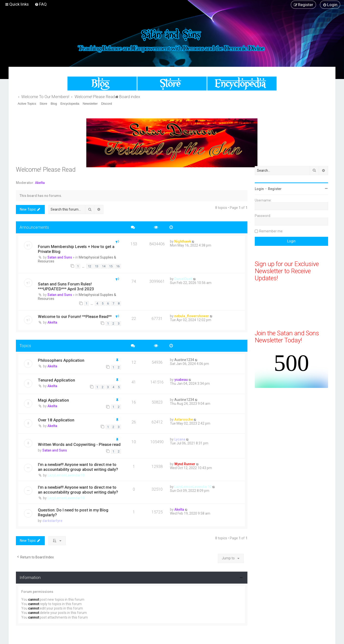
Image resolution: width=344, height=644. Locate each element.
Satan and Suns (60, 257)
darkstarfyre (52, 521)
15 (111, 266)
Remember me (271, 231)
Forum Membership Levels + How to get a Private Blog (76, 249)
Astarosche (184, 419)
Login (259, 189)
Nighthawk (183, 241)
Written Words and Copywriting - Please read (79, 444)
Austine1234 (184, 360)
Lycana (180, 439)
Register (275, 189)
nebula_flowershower (192, 316)
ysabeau (181, 380)
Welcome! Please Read (46, 170)
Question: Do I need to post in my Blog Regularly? (73, 512)
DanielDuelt (183, 279)
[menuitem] (41, 4)
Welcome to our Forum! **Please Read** (75, 316)
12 (89, 266)
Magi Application (53, 400)
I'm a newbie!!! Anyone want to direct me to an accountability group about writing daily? (78, 467)
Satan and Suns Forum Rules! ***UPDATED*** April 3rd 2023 (66, 286)
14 (104, 266)
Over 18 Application (56, 420)
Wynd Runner (185, 464)
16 (118, 266)
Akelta (40, 183)
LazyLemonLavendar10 (66, 475)
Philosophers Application (61, 360)
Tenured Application (56, 380)
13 (97, 266)
